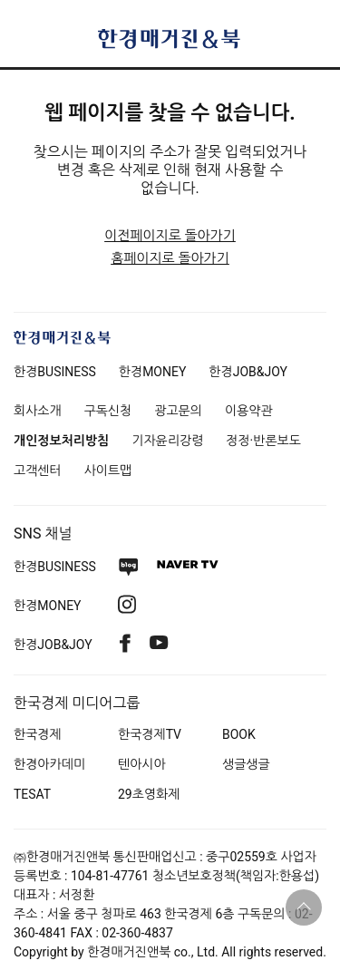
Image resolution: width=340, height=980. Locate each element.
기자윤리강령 (167, 441)
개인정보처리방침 (61, 441)
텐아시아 (142, 764)
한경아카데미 (49, 764)
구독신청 (108, 411)
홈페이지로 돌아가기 (170, 258)
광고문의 (178, 411)
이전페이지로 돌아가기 (170, 236)
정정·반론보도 (263, 441)
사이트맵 (108, 471)
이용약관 (249, 411)
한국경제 (38, 734)
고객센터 (38, 471)
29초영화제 (149, 794)
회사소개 (38, 411)
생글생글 (246, 764)
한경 (55, 372)
